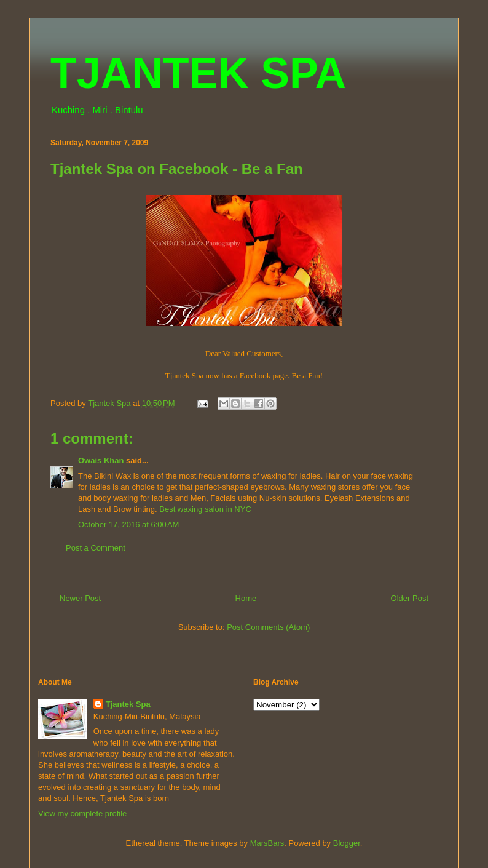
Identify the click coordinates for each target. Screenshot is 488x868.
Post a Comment (96, 548)
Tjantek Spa (128, 704)
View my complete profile (82, 814)
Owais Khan (101, 460)
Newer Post (80, 598)
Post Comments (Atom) (268, 627)
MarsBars (267, 843)
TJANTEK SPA (198, 73)
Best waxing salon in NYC (205, 509)
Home (246, 598)
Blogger (347, 843)
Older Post (410, 598)
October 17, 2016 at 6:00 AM (128, 524)
